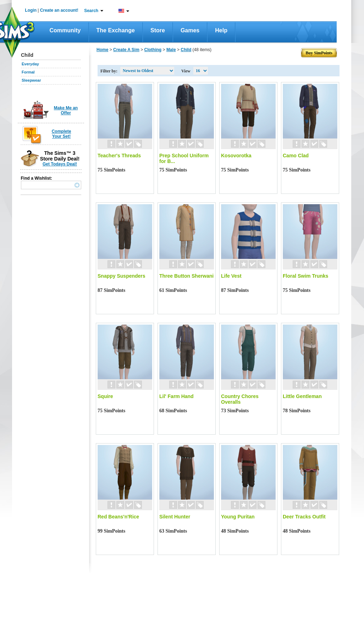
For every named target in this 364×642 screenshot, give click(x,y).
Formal (28, 72)
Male (171, 50)
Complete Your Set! (62, 134)
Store (158, 30)
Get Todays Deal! (60, 164)
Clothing (153, 50)
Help (221, 30)
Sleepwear (31, 80)
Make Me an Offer (66, 110)
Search (91, 11)
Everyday (30, 64)
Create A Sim (126, 50)
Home (102, 50)
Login (31, 10)
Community (65, 30)
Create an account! (59, 10)
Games (190, 30)
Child (186, 50)
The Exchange (116, 30)
